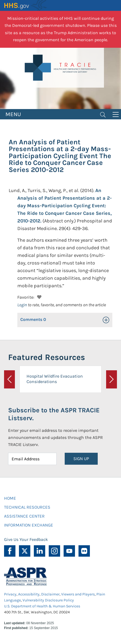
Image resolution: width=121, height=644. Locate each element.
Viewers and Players (78, 594)
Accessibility (29, 594)
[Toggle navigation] (103, 114)
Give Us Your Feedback (26, 539)
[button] (39, 296)
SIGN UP (81, 459)
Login (22, 305)
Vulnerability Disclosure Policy (48, 600)
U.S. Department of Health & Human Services (42, 606)
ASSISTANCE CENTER (24, 516)
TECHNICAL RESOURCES (27, 507)
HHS (26, 5)
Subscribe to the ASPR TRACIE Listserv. (54, 414)
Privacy (10, 594)
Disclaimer (50, 594)
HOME (10, 498)
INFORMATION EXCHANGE (29, 525)
